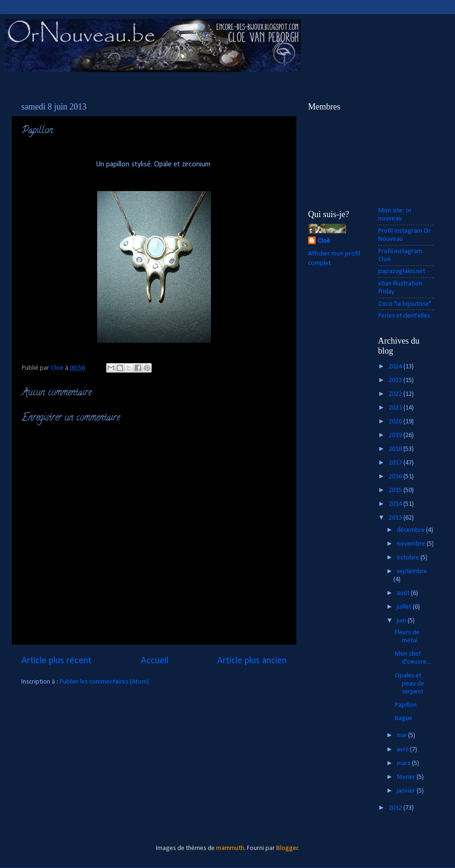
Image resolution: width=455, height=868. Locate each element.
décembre (411, 530)
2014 (396, 504)
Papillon (406, 705)
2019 (396, 435)
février (407, 777)
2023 (396, 380)
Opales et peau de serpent (409, 684)
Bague (404, 718)
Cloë (324, 241)
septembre (412, 571)
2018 (396, 449)
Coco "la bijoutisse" (405, 304)
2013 (396, 518)
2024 (396, 367)
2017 (396, 463)
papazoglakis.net (402, 271)
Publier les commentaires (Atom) (104, 682)
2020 (396, 422)
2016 (396, 477)
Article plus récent (56, 661)
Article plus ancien (252, 661)
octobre (409, 558)
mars (404, 763)
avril (403, 750)
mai (402, 736)
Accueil (155, 661)
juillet (405, 607)
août (404, 593)
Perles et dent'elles (404, 316)
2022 (396, 394)
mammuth (230, 848)
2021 (396, 408)
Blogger (287, 848)
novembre (412, 544)
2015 (396, 490)
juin (402, 621)
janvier (407, 791)
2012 (396, 808)
